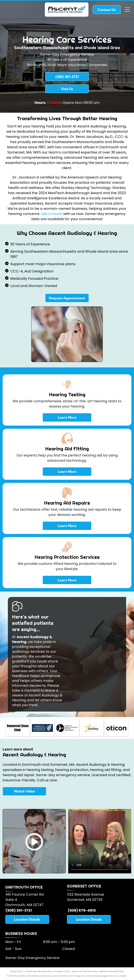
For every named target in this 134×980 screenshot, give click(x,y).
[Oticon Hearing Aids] (116, 728)
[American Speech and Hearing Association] (67, 728)
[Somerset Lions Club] (18, 728)
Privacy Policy (16, 971)
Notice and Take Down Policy (85, 971)
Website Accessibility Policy (112, 971)
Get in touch (52, 214)
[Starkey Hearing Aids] (92, 728)
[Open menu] (127, 10)
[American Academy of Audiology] (42, 728)
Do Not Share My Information (39, 971)
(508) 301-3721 (19, 910)
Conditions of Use (62, 971)
